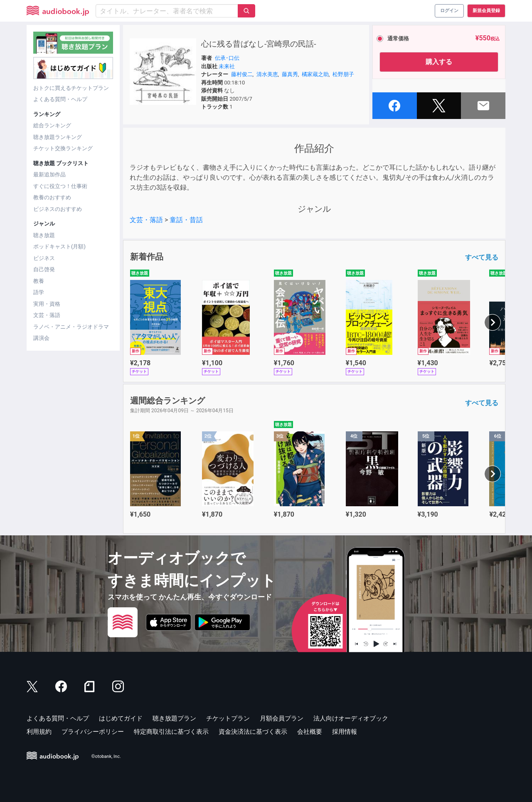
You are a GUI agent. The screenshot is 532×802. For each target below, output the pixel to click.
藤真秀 (290, 74)
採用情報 (345, 732)
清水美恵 (267, 74)
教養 (39, 281)
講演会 (41, 338)
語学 (39, 292)
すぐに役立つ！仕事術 (60, 186)
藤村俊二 (242, 74)
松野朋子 (343, 74)
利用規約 (39, 732)
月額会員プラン (282, 718)
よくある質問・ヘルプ (60, 99)
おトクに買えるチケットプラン (71, 88)
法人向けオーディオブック (351, 718)
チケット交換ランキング (63, 148)
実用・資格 (47, 304)
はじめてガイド (121, 718)
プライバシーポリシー (93, 732)
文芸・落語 (47, 315)
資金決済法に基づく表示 (253, 732)
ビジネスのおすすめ (58, 209)
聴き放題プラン (174, 718)
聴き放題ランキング (58, 137)
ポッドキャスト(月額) (59, 246)
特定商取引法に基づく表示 (171, 732)
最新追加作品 (49, 175)
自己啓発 (44, 269)
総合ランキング (52, 125)
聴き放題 (44, 235)
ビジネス (44, 258)
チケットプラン (228, 718)
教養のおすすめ (52, 197)
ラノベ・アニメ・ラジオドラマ (71, 327)
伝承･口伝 (227, 58)
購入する (439, 62)
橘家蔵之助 (315, 74)
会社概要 (310, 732)
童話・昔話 (186, 220)
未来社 (227, 66)
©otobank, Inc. (106, 756)
